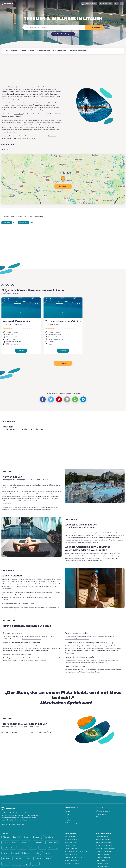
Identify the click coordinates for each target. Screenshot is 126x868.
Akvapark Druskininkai (17, 321)
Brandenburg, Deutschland (73, 857)
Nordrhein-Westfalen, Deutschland (76, 852)
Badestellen (52, 136)
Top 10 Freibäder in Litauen (78, 51)
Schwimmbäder (7, 138)
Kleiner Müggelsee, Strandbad (106, 849)
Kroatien (22, 848)
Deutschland (49, 837)
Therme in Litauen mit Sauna (31, 639)
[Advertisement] (61, 70)
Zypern (36, 864)
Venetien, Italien (70, 846)
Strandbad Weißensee (103, 857)
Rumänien (6, 859)
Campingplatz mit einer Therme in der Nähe (81, 660)
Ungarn (27, 864)
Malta (5, 853)
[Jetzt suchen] (94, 27)
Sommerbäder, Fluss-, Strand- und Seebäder (52, 51)
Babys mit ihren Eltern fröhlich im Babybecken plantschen (27, 660)
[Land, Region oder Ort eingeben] (54, 27)
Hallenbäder (17, 138)
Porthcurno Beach (102, 837)
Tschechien (16, 864)
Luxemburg (53, 848)
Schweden (17, 859)
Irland (5, 848)
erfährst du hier (94, 672)
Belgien (16, 837)
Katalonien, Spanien (71, 840)
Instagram (20, 824)
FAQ (66, 817)
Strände (32, 138)
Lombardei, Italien (70, 843)
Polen (37, 853)
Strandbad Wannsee (103, 854)
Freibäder (25, 138)
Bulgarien (26, 837)
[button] (89, 4)
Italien (13, 848)
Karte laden (63, 186)
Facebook (12, 824)
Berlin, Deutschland (71, 854)
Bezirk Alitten (7, 324)
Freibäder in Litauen (27, 51)
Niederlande (15, 853)
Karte (6, 51)
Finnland (15, 843)
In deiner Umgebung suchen (63, 34)
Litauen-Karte (18, 114)
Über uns (67, 814)
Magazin (67, 811)
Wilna (57, 324)
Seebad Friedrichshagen (104, 843)
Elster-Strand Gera (102, 866)
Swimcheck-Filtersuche (9, 123)
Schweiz (28, 859)
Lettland (33, 848)
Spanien (6, 864)
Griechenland (38, 843)
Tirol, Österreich (70, 837)
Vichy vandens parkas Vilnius (63, 321)
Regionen (14, 51)
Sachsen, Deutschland (72, 860)
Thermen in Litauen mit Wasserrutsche (35, 651)
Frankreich (26, 843)
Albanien (6, 837)
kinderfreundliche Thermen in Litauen (77, 639)
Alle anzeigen (63, 363)
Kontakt (67, 820)
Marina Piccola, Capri (103, 840)
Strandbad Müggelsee (103, 852)
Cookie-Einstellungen (71, 823)
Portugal (47, 853)
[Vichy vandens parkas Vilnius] (63, 308)
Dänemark (37, 837)
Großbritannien (52, 843)
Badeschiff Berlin (101, 860)
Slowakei (38, 859)
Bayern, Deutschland (71, 849)
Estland (5, 843)
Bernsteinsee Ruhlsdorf (104, 863)
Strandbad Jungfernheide (104, 846)
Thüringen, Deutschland (72, 863)
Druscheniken (18, 324)
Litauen (63, 14)
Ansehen (21, 351)
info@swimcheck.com (103, 811)
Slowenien (48, 859)
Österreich (27, 853)
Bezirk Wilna (49, 324)
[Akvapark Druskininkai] (21, 308)
